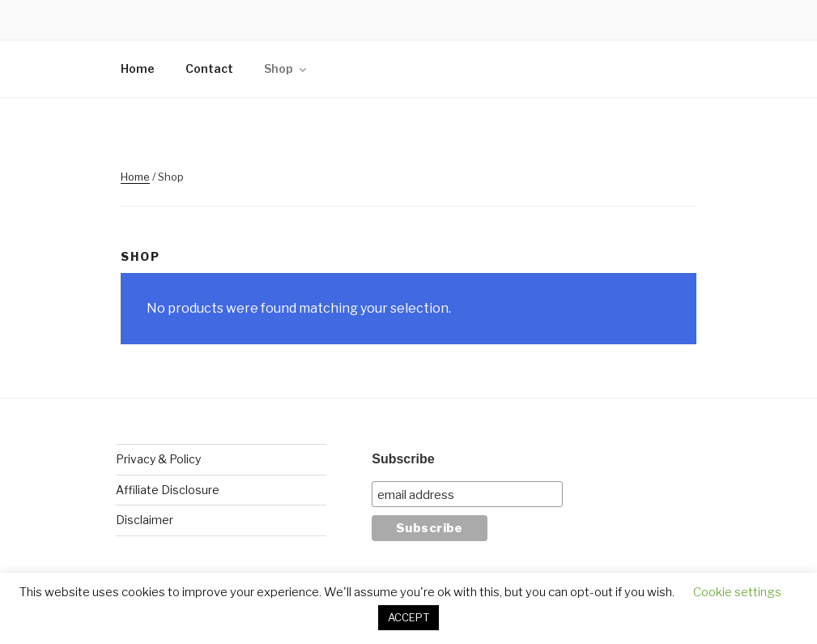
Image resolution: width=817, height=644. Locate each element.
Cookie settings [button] (737, 592)
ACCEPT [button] (408, 617)
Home (138, 68)
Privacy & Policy (158, 459)
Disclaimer (145, 520)
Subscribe (403, 459)
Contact (209, 68)
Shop (286, 68)
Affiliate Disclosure (168, 490)
